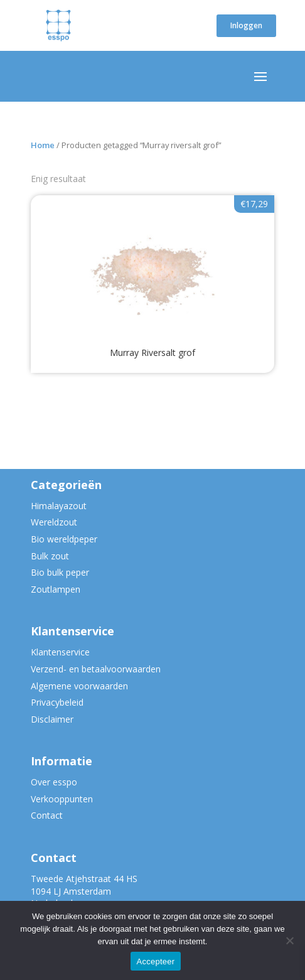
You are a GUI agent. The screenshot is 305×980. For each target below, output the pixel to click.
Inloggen (246, 25)
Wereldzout (54, 522)
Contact (47, 815)
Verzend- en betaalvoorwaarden (96, 669)
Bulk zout (50, 556)
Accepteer (156, 961)
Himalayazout (59, 506)
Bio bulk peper (60, 572)
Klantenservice (60, 652)
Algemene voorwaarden (79, 686)
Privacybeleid (57, 702)
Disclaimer (52, 719)
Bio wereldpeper (64, 539)
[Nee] (289, 940)
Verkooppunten (62, 799)
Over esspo (54, 782)
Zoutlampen (56, 589)
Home (43, 145)
